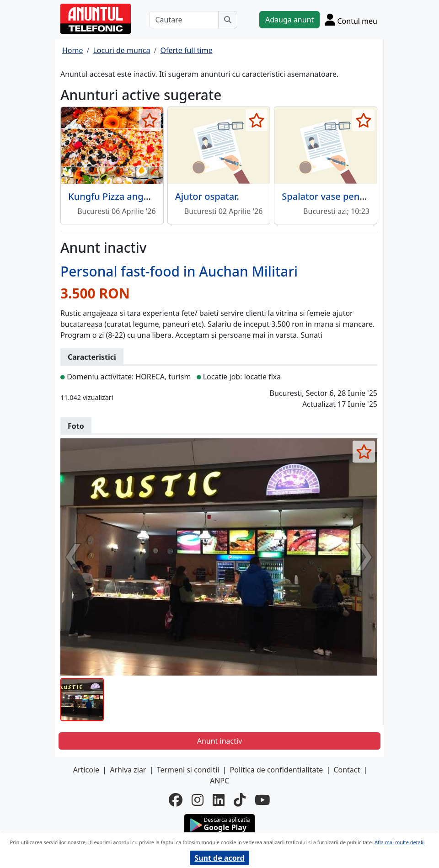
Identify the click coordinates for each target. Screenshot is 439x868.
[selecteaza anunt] (150, 120)
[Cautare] (184, 20)
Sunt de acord (219, 858)
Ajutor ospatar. (207, 196)
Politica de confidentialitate (277, 770)
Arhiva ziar (128, 770)
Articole (86, 770)
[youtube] (262, 800)
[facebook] (176, 800)
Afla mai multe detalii (399, 842)
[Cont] (351, 19)
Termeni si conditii (188, 770)
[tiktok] (240, 800)
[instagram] (198, 800)
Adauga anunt (289, 20)
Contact (347, 770)
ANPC (219, 781)
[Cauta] (228, 20)
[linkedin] (219, 800)
